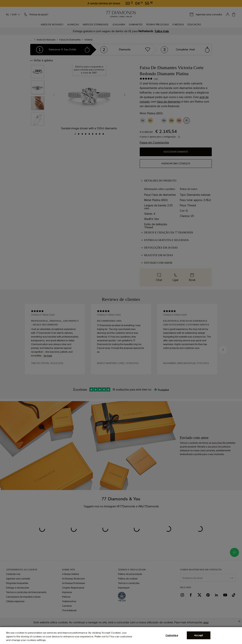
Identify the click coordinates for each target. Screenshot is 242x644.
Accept (199, 635)
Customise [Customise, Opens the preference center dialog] (172, 635)
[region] (121, 636)
